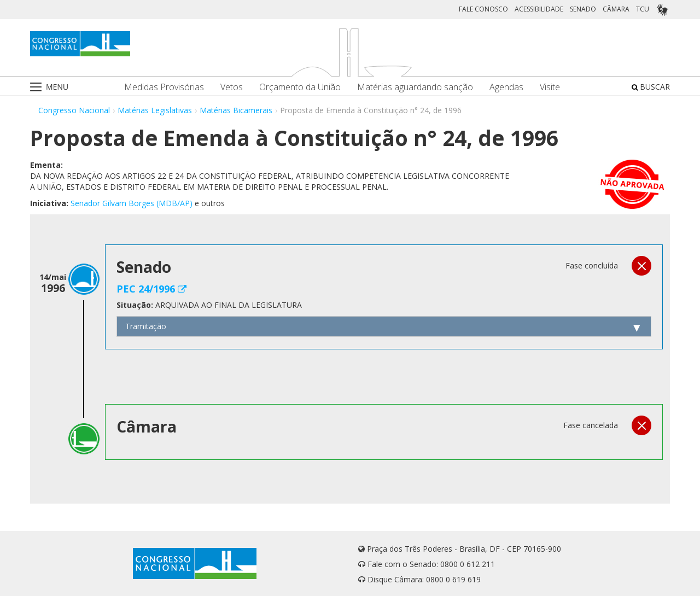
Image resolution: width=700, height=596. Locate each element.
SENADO (583, 9)
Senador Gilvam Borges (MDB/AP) (132, 203)
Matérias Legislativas (155, 110)
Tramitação (146, 326)
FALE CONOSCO (483, 9)
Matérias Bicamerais (236, 110)
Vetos (232, 87)
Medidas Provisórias (164, 87)
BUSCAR (651, 87)
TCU (643, 9)
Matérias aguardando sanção (415, 87)
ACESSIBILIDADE (539, 9)
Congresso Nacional (74, 110)
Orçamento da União (300, 87)
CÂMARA (616, 9)
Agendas (506, 87)
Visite (550, 87)
